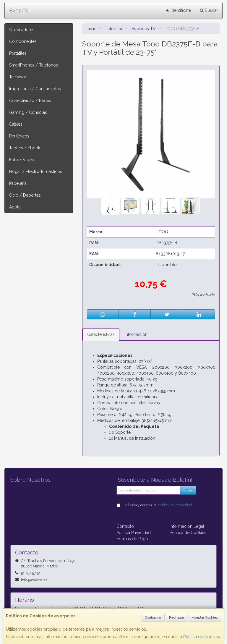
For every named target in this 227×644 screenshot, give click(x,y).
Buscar (209, 10)
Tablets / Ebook (25, 148)
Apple (15, 207)
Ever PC (19, 10)
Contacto (125, 526)
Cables (16, 124)
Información (136, 334)
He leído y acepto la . (158, 505)
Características (101, 334)
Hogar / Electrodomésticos (36, 171)
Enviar (188, 490)
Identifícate (178, 10)
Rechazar (177, 617)
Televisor (18, 77)
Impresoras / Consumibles (35, 89)
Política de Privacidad (174, 505)
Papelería (18, 183)
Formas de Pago (132, 539)
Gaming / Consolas (28, 112)
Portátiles (18, 53)
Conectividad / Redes (30, 101)
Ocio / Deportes (25, 195)
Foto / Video (22, 160)
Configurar (153, 617)
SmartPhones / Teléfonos (34, 65)
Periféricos (19, 136)
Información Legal (187, 526)
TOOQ (162, 232)
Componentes (23, 41)
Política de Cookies (202, 637)
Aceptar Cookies (205, 617)
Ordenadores (22, 30)
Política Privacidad (134, 533)
